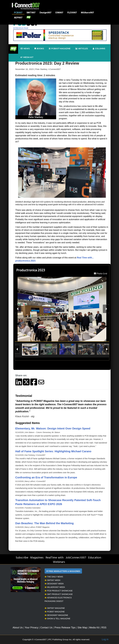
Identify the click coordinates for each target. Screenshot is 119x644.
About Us (18, 628)
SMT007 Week (53, 580)
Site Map (82, 628)
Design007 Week (54, 584)
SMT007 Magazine (55, 608)
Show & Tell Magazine (57, 619)
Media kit (27, 57)
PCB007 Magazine (55, 612)
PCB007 (18, 13)
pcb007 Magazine (60, 49)
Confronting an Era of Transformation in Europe (46, 477)
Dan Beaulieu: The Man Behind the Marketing (45, 523)
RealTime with (55, 558)
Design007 (45, 13)
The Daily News (54, 577)
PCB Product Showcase (59, 591)
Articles (82, 49)
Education (95, 558)
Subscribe (22, 558)
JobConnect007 (76, 558)
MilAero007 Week (55, 587)
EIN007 (59, 13)
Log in (105, 639)
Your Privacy (31, 628)
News (25, 49)
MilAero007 (87, 13)
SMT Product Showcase (59, 594)
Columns (99, 49)
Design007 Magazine (56, 615)
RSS (104, 628)
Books (39, 49)
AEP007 (18, 18)
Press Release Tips (65, 628)
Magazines (37, 558)
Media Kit (94, 628)
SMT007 (31, 13)
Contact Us (46, 628)
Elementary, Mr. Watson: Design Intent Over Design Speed (53, 428)
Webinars (59, 562)
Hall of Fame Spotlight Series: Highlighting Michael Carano (53, 451)
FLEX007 (72, 13)
